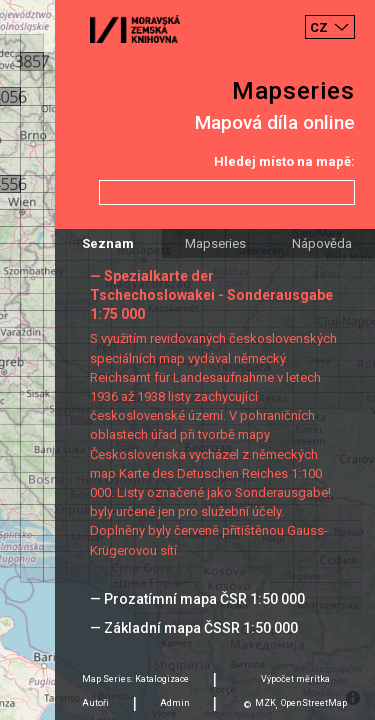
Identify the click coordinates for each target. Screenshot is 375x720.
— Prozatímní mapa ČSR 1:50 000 (197, 599)
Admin (175, 703)
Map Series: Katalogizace (135, 679)
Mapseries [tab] (215, 243)
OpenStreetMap (314, 703)
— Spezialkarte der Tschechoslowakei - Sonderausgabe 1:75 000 (211, 295)
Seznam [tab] (108, 243)
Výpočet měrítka (295, 679)
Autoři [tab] (95, 703)
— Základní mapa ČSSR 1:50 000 (194, 628)
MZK (265, 703)
